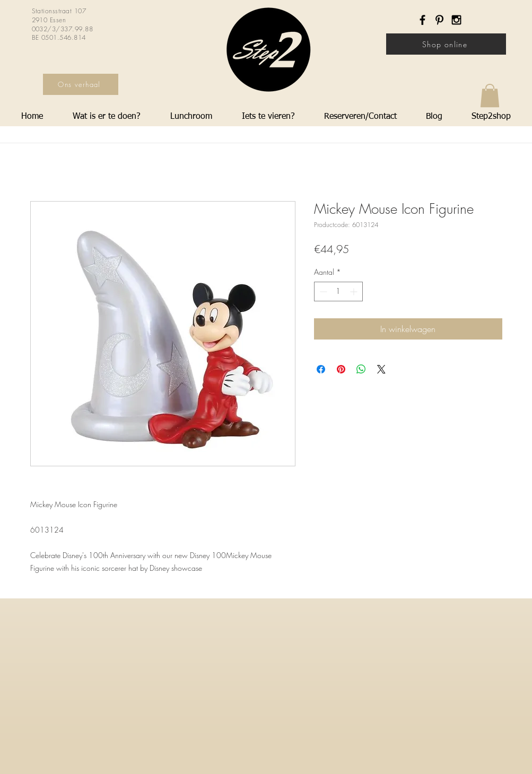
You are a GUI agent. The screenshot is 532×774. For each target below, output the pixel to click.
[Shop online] (446, 44)
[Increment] (355, 292)
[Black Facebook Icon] (422, 20)
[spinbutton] (338, 292)
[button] (490, 95)
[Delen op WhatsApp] (361, 369)
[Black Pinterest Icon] (439, 20)
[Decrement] (322, 292)
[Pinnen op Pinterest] (341, 369)
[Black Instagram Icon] (456, 20)
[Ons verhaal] (81, 84)
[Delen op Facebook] (321, 369)
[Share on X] (381, 369)
